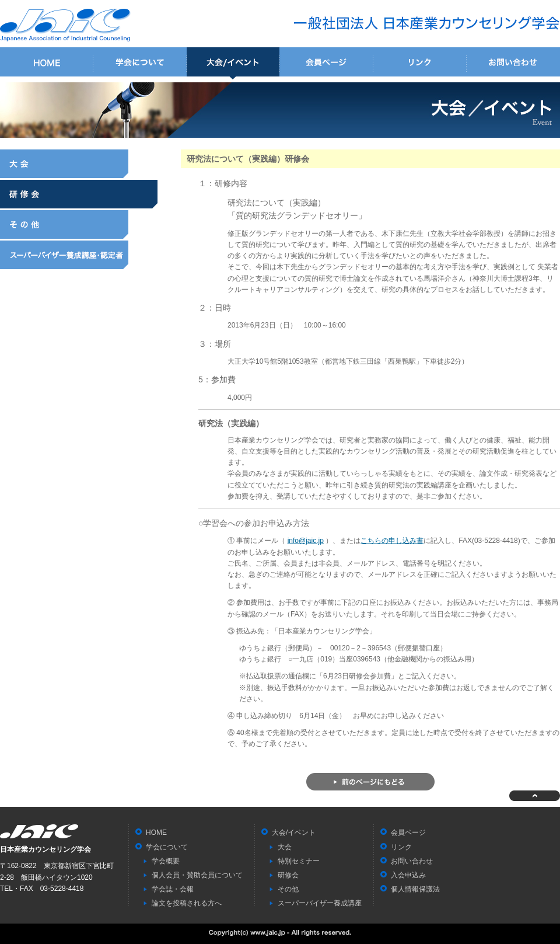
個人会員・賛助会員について (197, 875)
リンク (420, 63)
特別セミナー (299, 861)
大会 (79, 164)
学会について (140, 63)
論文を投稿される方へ (187, 903)
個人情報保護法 (415, 889)
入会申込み (408, 875)
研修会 (79, 194)
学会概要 (166, 861)
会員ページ (327, 63)
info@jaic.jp (306, 541)
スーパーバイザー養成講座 (79, 255)
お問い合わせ (513, 63)
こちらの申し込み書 (392, 541)
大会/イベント (233, 63)
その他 (79, 224)
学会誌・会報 (173, 889)
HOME (47, 63)
